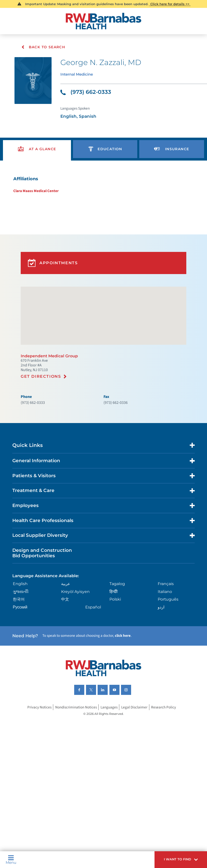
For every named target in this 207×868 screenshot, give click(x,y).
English (21, 603)
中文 (66, 619)
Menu (11, 859)
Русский (21, 627)
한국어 (20, 619)
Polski (116, 619)
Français (166, 603)
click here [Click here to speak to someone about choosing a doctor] (127, 657)
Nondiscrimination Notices (75, 730)
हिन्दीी (114, 611)
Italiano (165, 611)
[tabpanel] (103, 188)
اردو (161, 627)
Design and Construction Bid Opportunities (43, 571)
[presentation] (37, 152)
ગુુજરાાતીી (21, 611)
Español (94, 627)
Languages (109, 730)
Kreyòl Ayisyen (76, 611)
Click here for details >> (170, 4)
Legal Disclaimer (135, 730)
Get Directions (41, 388)
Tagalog (118, 603)
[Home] (103, 21)
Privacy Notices (37, 730)
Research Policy (165, 730)
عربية (66, 603)
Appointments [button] (54, 270)
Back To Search (43, 47)
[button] (178, 859)
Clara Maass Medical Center (33, 195)
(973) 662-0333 (86, 93)
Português (168, 619)
